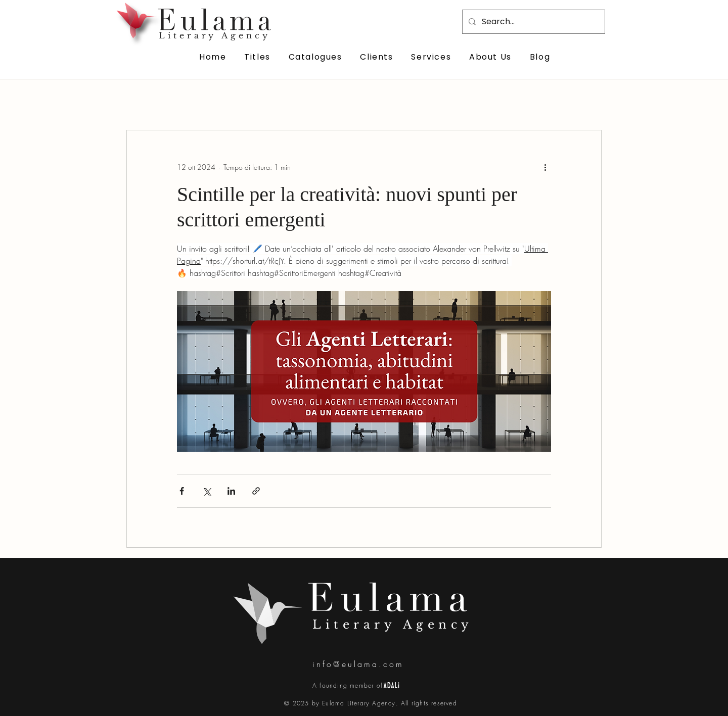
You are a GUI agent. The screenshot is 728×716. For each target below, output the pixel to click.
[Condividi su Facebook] (182, 491)
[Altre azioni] (545, 167)
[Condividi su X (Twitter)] (207, 491)
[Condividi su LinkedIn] (231, 491)
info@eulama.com (358, 664)
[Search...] (533, 22)
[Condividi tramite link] (256, 491)
